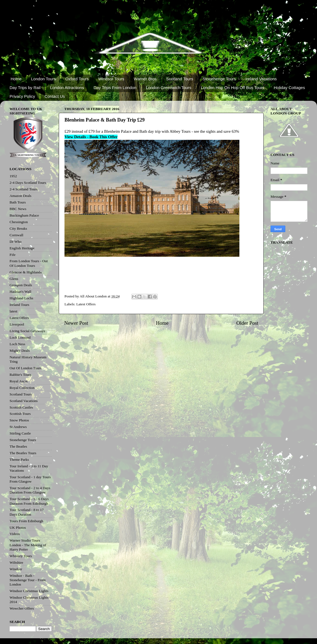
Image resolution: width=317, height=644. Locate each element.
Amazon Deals (20, 196)
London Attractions (67, 88)
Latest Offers (86, 304)
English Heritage (22, 248)
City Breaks (18, 228)
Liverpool (17, 324)
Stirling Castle (20, 433)
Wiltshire (16, 562)
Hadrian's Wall (20, 292)
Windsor (16, 569)
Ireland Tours (19, 305)
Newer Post (76, 323)
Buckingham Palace (24, 215)
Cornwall (16, 235)
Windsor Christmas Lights (29, 591)
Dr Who (16, 242)
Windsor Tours (111, 79)
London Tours (44, 79)
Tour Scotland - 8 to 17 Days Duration (27, 512)
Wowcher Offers (22, 608)
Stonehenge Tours (219, 79)
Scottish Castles (21, 407)
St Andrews (18, 427)
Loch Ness (17, 344)
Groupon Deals (21, 285)
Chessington (19, 222)
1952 (13, 176)
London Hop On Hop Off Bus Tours (233, 88)
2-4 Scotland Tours (24, 189)
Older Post (247, 323)
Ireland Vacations (261, 79)
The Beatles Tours (23, 453)
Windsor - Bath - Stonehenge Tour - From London (28, 580)
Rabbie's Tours (20, 375)
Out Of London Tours (26, 368)
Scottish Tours (20, 414)
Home (16, 79)
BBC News (18, 209)
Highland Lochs (21, 298)
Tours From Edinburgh (26, 521)
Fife (13, 255)
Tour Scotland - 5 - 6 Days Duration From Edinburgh (29, 501)
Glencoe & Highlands (26, 272)
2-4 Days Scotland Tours (28, 183)
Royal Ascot (19, 381)
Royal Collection (22, 388)
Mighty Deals (20, 351)
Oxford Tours (77, 79)
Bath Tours (18, 202)
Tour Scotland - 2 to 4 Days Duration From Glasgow (30, 490)
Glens (14, 279)
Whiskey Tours (21, 556)
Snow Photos (19, 420)
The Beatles (18, 446)
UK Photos (18, 528)
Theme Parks (19, 460)
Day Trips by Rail (25, 88)
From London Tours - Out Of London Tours (29, 263)
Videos (15, 534)
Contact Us (55, 96)
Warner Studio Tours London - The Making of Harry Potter (28, 545)
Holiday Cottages (289, 88)
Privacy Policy (22, 96)
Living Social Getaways (27, 331)
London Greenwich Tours (169, 88)
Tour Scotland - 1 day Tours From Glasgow (30, 479)
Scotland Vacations (24, 401)
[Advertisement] (160, 276)
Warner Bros (145, 79)
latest (14, 311)
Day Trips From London (115, 88)
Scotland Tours (180, 79)
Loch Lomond (20, 337)
